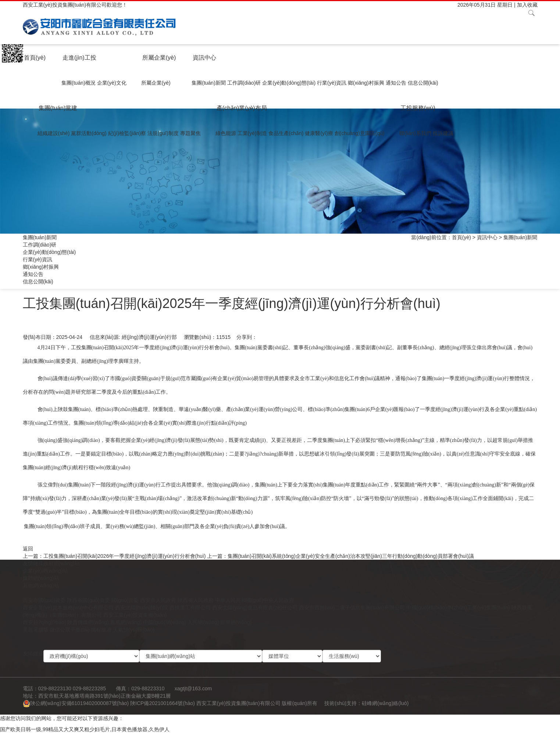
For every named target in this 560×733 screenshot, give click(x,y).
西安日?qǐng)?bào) (44, 622)
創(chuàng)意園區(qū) (360, 133)
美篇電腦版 (36, 630)
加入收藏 (527, 5)
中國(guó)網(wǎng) (165, 622)
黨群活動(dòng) (89, 133)
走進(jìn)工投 (79, 58)
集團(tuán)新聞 (209, 83)
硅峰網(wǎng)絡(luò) (385, 703)
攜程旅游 (101, 630)
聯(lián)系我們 (415, 133)
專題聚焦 (190, 133)
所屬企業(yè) (159, 58)
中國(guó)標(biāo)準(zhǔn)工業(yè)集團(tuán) (458, 608)
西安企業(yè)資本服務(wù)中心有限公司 (68, 608)
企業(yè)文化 (112, 83)
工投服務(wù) (418, 108)
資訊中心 (204, 58)
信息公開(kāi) (423, 83)
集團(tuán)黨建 (58, 108)
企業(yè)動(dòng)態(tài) (289, 83)
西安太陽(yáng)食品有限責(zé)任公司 (255, 608)
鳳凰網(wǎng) (126, 622)
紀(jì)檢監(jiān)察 (127, 133)
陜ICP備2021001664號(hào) (163, 703)
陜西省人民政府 (196, 600)
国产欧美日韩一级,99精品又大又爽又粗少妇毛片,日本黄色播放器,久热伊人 (85, 729)
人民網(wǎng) (203, 622)
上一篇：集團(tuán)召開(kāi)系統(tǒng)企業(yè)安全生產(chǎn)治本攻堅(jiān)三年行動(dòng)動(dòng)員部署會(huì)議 (340, 556)
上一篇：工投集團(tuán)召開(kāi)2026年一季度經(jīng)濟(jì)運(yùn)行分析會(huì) (114, 556)
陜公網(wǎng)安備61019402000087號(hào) (76, 703)
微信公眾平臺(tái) (69, 630)
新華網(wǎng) (236, 622)
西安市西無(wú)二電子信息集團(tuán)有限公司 (352, 608)
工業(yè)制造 (252, 133)
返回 (28, 549)
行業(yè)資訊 (332, 83)
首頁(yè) (35, 58)
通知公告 (396, 83)
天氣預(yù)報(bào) (134, 630)
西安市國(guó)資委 (44, 600)
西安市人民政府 (158, 600)
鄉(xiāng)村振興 (366, 83)
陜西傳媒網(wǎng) (88, 622)
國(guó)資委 (125, 600)
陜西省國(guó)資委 (88, 600)
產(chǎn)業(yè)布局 (242, 108)
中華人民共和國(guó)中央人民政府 (255, 600)
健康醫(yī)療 (319, 133)
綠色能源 (226, 133)
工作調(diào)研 (244, 83)
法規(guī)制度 (163, 133)
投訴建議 (443, 133)
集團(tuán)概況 (79, 83)
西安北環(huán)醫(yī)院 (142, 608)
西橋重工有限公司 (190, 608)
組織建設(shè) (54, 133)
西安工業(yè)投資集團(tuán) (135, 615)
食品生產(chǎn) (286, 133)
